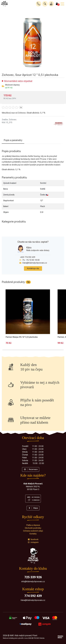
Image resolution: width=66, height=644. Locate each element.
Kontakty (33, 534)
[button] (45, 4)
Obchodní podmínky (33, 528)
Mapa (33, 508)
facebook (33, 539)
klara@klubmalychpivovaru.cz (35, 263)
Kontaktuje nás (33, 268)
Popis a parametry (13, 140)
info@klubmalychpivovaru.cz (33, 582)
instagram (33, 542)
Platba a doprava (33, 525)
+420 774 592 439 (28, 257)
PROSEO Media (39, 638)
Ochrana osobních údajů (33, 531)
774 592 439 (33, 596)
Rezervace (31, 469)
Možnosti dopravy (12, 85)
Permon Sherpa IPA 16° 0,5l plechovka (22, 337)
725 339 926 (33, 577)
